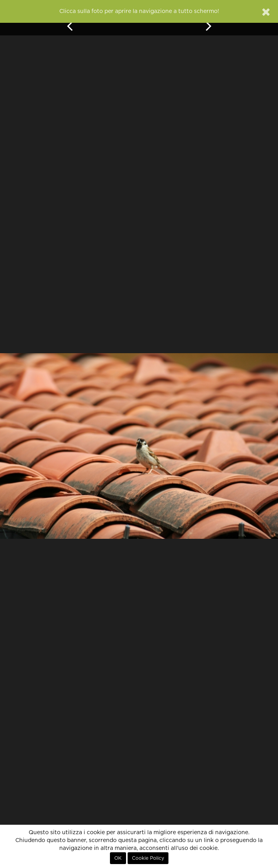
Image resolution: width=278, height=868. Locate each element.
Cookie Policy (148, 858)
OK (118, 858)
